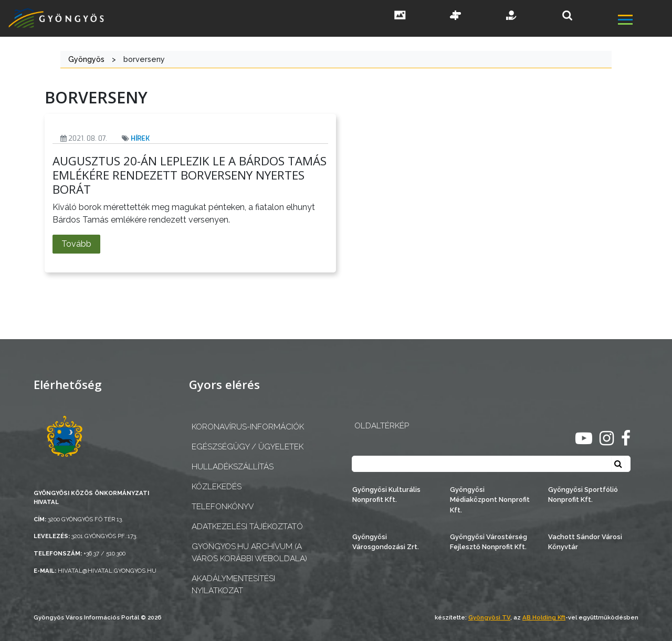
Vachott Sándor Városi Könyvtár (585, 542)
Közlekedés (217, 487)
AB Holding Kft (544, 617)
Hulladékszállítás (233, 467)
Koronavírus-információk (248, 427)
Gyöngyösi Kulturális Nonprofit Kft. (386, 495)
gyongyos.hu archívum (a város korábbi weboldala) (249, 553)
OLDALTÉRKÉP (382, 426)
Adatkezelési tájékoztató (247, 527)
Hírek (140, 138)
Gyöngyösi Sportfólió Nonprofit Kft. (583, 495)
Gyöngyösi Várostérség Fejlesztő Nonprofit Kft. (489, 542)
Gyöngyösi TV (489, 617)
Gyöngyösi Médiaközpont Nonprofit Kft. (490, 500)
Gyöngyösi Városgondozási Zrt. (386, 542)
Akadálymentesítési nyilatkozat (233, 585)
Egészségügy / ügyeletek (248, 447)
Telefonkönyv (223, 507)
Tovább (76, 244)
